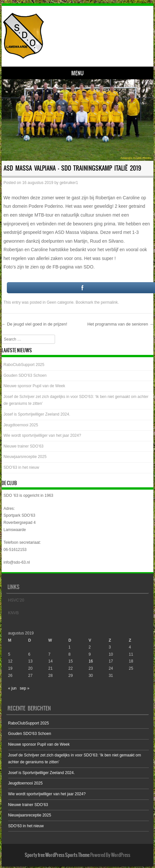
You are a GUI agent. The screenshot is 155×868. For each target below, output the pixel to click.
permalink (109, 302)
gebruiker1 (69, 183)
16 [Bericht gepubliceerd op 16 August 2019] (91, 661)
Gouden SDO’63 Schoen (25, 375)
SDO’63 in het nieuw (21, 467)
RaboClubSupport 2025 (24, 365)
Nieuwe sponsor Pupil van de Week (34, 386)
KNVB (14, 613)
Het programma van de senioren (120, 324)
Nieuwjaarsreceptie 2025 (25, 457)
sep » (25, 688)
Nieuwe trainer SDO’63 (24, 446)
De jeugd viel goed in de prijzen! (35, 324)
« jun (12, 688)
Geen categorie (60, 302)
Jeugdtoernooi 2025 (21, 425)
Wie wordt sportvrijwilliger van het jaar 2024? (42, 435)
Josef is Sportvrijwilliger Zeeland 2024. (37, 414)
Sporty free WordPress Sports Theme (57, 855)
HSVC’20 (16, 600)
